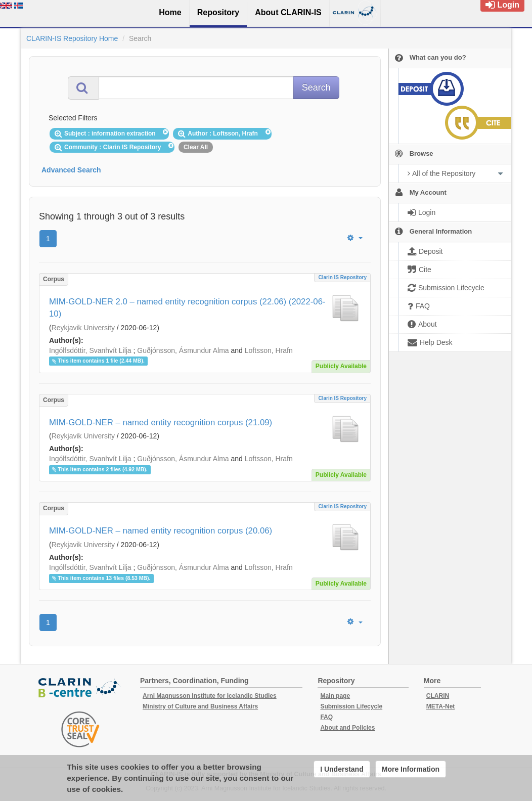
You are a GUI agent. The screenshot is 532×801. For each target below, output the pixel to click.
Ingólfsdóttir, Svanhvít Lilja (90, 350)
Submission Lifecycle (351, 706)
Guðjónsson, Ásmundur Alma (183, 350)
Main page (335, 696)
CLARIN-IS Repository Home (72, 38)
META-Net (440, 706)
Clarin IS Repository (342, 277)
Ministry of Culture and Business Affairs (200, 706)
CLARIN (438, 696)
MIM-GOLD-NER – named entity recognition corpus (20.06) (161, 531)
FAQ (326, 717)
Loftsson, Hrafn (269, 350)
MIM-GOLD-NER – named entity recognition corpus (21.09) (161, 422)
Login (502, 5)
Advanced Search (71, 170)
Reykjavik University (83, 328)
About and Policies (347, 728)
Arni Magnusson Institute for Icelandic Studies (210, 696)
